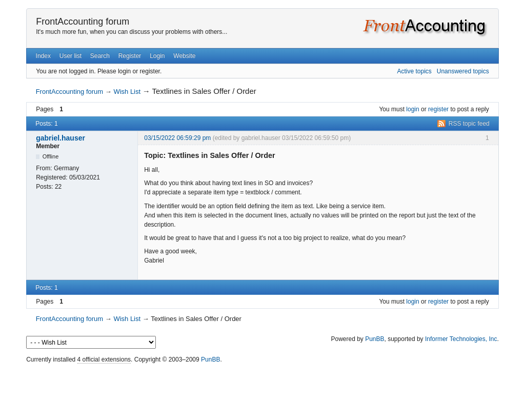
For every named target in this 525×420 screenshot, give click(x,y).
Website (184, 56)
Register (130, 56)
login (412, 109)
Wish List (127, 92)
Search (100, 56)
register (438, 109)
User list (70, 56)
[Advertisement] (262, 389)
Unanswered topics (463, 71)
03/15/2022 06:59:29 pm (177, 138)
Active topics (414, 71)
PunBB (375, 339)
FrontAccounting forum (83, 22)
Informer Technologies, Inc (461, 339)
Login (157, 56)
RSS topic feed (469, 124)
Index (43, 56)
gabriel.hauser (60, 138)
